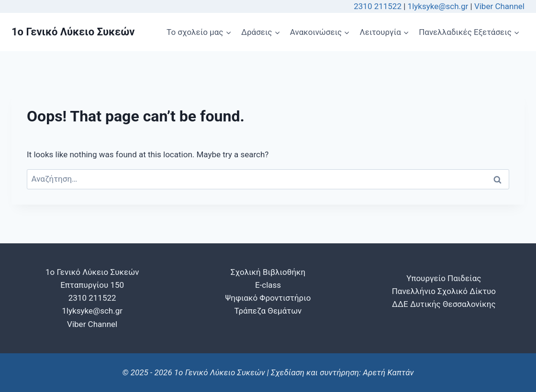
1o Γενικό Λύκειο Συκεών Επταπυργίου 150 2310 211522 (92, 285)
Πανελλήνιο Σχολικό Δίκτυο (444, 291)
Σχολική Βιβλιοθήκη (268, 272)
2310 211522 (378, 6)
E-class (268, 285)
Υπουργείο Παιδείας (444, 278)
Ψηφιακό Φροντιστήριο (268, 298)
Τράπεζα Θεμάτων (268, 311)
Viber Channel (499, 6)
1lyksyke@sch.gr (439, 6)
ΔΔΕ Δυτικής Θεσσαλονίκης (444, 304)
